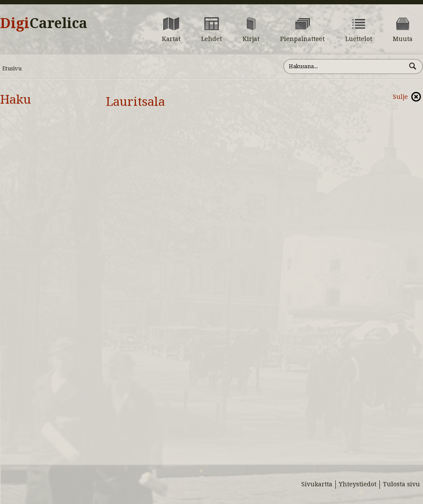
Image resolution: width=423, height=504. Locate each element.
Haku (16, 100)
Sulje (400, 97)
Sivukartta (317, 484)
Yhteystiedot (358, 484)
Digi (44, 23)
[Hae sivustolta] (345, 67)
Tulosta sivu (401, 484)
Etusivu (12, 68)
